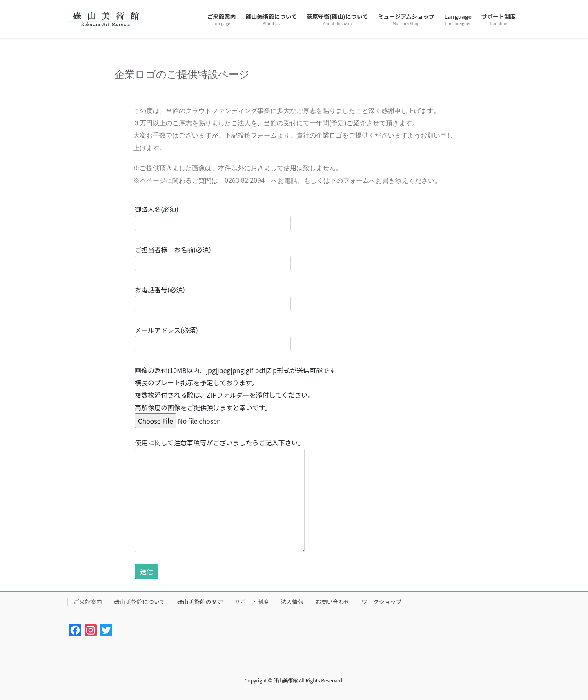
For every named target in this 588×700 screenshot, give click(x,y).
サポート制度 (252, 602)
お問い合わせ (333, 602)
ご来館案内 (88, 602)
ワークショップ (382, 602)
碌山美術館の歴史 (200, 602)
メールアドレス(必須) (213, 338)
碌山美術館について (140, 602)
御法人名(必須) (213, 217)
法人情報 (292, 602)
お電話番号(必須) (213, 298)
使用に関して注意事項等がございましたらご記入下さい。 (220, 495)
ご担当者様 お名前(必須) (213, 258)
